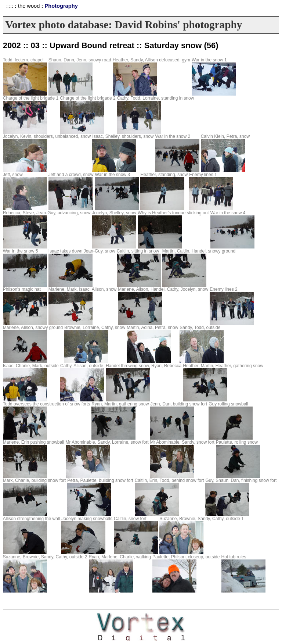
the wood (29, 6)
